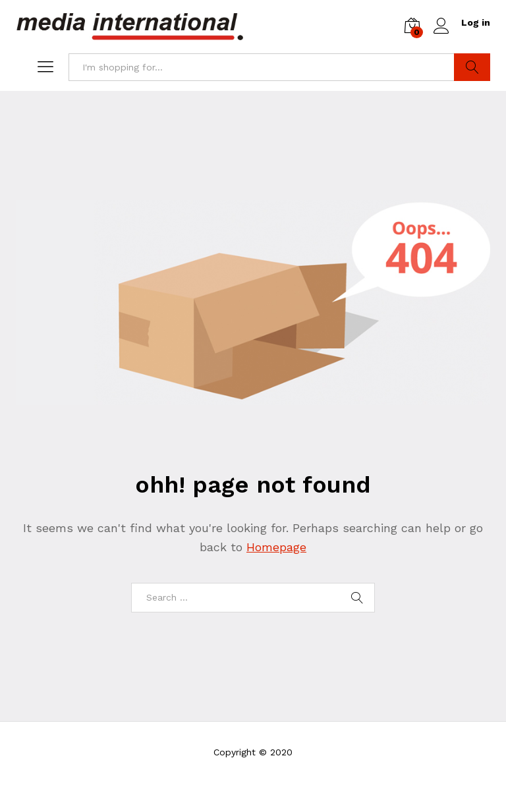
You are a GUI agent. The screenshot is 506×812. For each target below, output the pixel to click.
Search (472, 67)
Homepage (276, 547)
